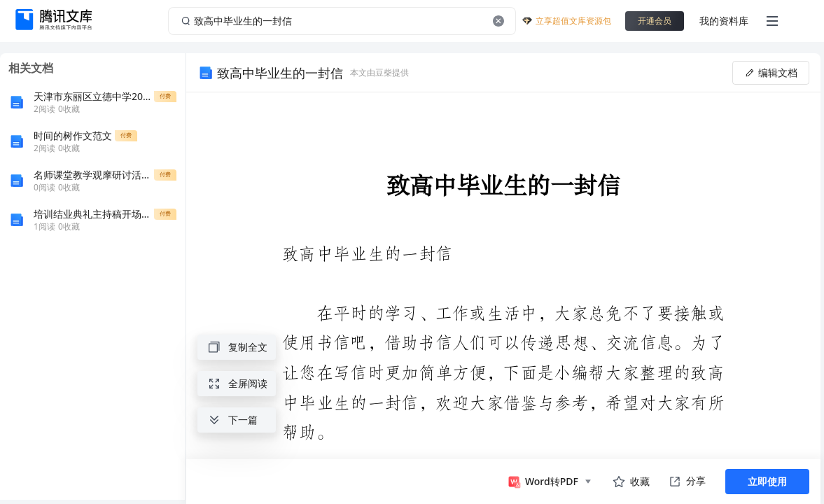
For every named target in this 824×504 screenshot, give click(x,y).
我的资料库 (724, 21)
